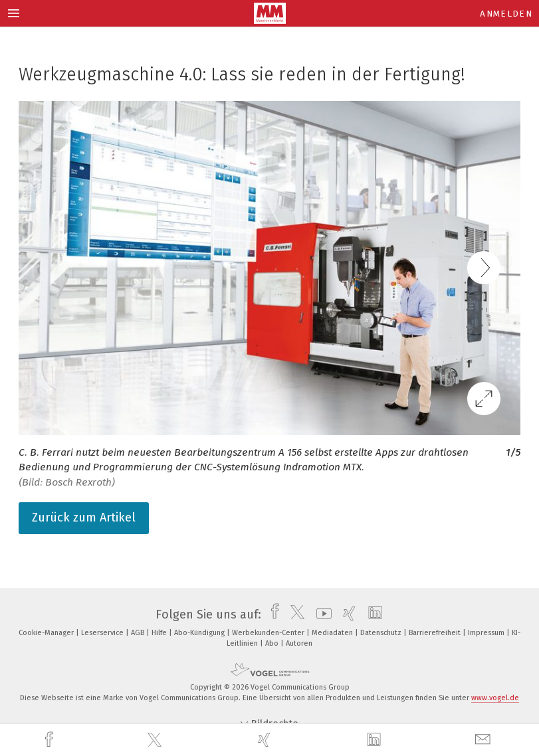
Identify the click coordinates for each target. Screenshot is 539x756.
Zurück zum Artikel (84, 518)
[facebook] (51, 740)
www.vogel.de (495, 698)
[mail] (485, 740)
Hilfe (160, 633)
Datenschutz (382, 633)
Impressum (487, 633)
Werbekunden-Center (269, 633)
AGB (139, 633)
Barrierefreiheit (436, 633)
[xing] (266, 740)
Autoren (299, 643)
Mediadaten (333, 633)
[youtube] (321, 614)
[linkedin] (376, 740)
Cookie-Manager (47, 633)
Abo (273, 643)
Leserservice (103, 633)
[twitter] (156, 740)
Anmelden (506, 14)
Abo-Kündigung (200, 633)
